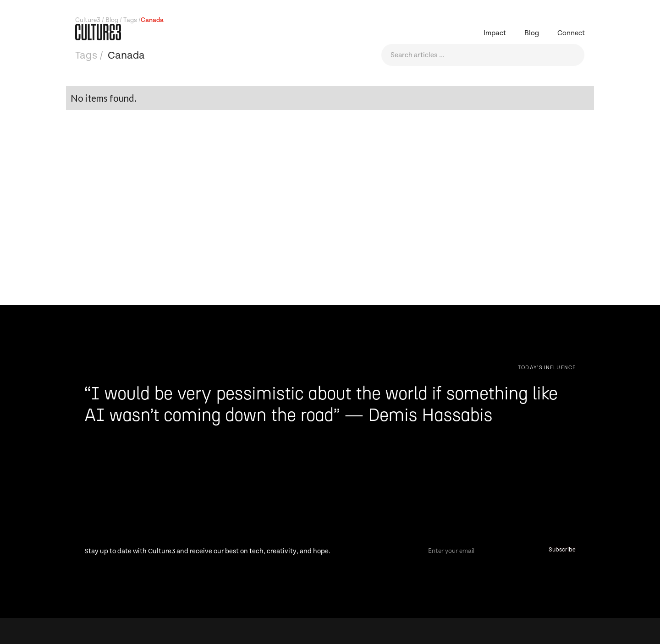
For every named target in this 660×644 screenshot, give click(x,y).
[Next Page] (547, 367)
